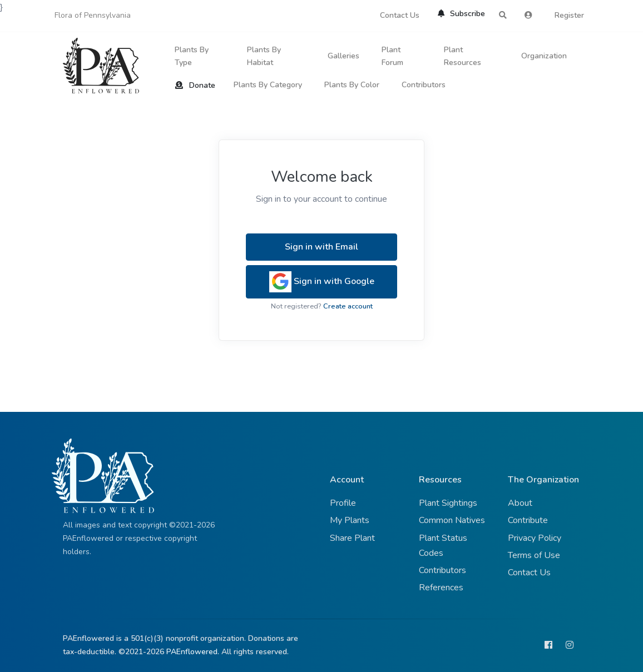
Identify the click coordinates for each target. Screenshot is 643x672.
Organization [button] (544, 56)
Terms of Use (534, 555)
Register (569, 15)
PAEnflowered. (193, 652)
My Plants (350, 520)
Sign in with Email (321, 247)
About (520, 503)
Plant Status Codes (443, 546)
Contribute (528, 520)
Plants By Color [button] (352, 85)
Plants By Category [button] (268, 85)
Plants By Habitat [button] (264, 56)
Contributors (424, 85)
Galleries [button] (343, 56)
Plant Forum (392, 56)
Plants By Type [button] (192, 56)
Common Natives (452, 520)
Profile (343, 503)
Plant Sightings (448, 503)
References (441, 588)
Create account (348, 306)
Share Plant (352, 538)
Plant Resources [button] (463, 56)
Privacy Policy (535, 538)
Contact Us (400, 15)
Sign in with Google (322, 282)
